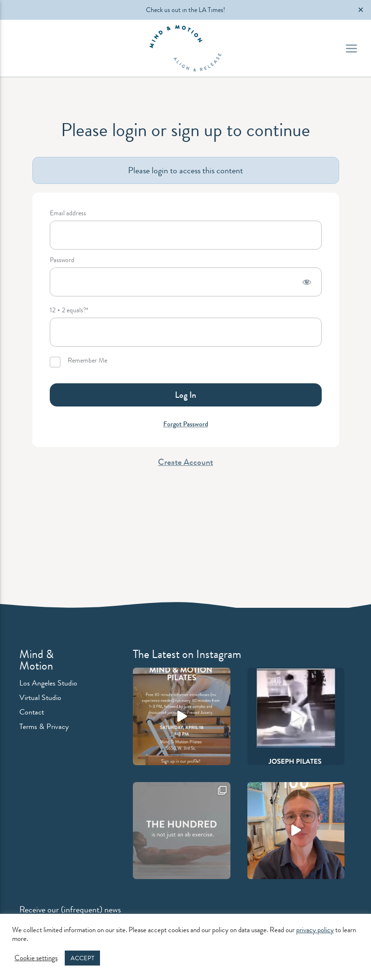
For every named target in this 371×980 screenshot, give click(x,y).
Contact (32, 712)
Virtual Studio (40, 697)
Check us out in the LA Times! (185, 10)
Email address (68, 214)
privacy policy (315, 930)
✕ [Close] (361, 10)
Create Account (185, 462)
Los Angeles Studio (48, 683)
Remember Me (78, 362)
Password (62, 260)
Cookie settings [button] (36, 958)
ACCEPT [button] (82, 958)
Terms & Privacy (44, 726)
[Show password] (307, 282)
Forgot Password (186, 424)
